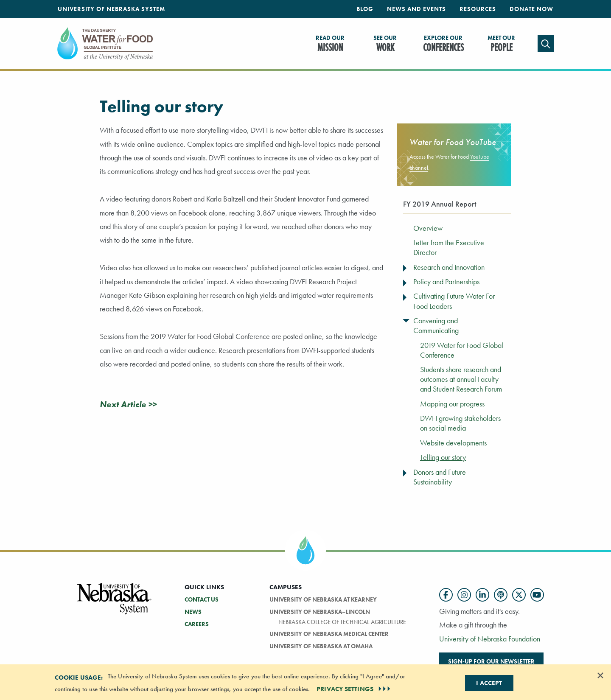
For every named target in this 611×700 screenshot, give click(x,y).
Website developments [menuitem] (453, 443)
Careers (197, 624)
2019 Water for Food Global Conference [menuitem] (462, 350)
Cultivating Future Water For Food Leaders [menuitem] (454, 301)
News (193, 612)
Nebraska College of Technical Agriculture (342, 622)
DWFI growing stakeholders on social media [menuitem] (460, 423)
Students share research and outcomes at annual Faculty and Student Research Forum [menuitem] (461, 379)
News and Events (416, 9)
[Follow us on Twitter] (519, 595)
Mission (330, 44)
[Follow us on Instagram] (464, 595)
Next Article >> (128, 404)
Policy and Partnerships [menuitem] (446, 282)
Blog (365, 9)
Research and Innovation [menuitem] (449, 267)
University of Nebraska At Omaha (321, 646)
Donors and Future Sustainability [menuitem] (440, 477)
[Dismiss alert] (600, 675)
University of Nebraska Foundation (490, 639)
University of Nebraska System (111, 9)
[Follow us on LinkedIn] (482, 595)
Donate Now (531, 9)
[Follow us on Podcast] (501, 595)
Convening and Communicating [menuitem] (436, 326)
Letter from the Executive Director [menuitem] (449, 248)
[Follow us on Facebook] (446, 595)
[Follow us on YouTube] (537, 595)
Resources (478, 9)
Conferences (443, 44)
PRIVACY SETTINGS (354, 689)
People (501, 44)
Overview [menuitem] (428, 228)
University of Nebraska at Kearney (323, 599)
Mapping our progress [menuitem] (452, 404)
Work (385, 44)
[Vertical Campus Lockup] (115, 603)
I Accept (489, 683)
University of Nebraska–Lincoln (320, 612)
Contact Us (202, 599)
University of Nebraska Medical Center (329, 634)
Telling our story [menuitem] (443, 457)
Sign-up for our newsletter (491, 661)
